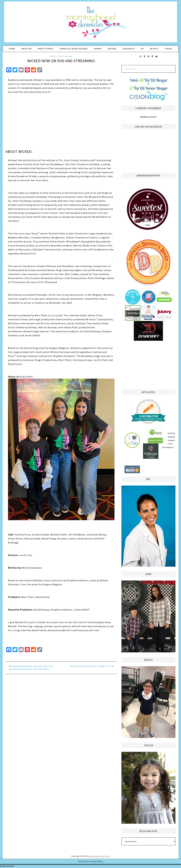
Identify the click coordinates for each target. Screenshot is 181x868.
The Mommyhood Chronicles (91, 23)
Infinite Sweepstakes (172, 437)
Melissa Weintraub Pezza (99, 856)
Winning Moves (148, 117)
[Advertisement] (148, 365)
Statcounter (7, 866)
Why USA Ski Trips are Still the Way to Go (91, 666)
